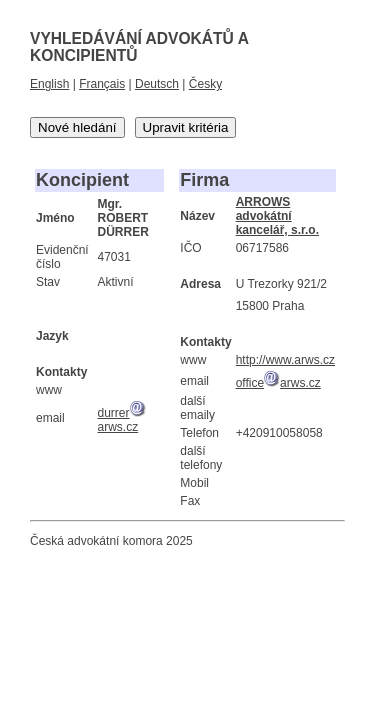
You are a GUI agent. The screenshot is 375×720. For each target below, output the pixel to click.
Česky (205, 84)
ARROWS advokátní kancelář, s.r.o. (277, 216)
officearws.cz (278, 383)
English (49, 84)
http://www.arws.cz (285, 360)
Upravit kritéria (186, 127)
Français (102, 84)
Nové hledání (77, 127)
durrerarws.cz (122, 420)
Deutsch (157, 84)
